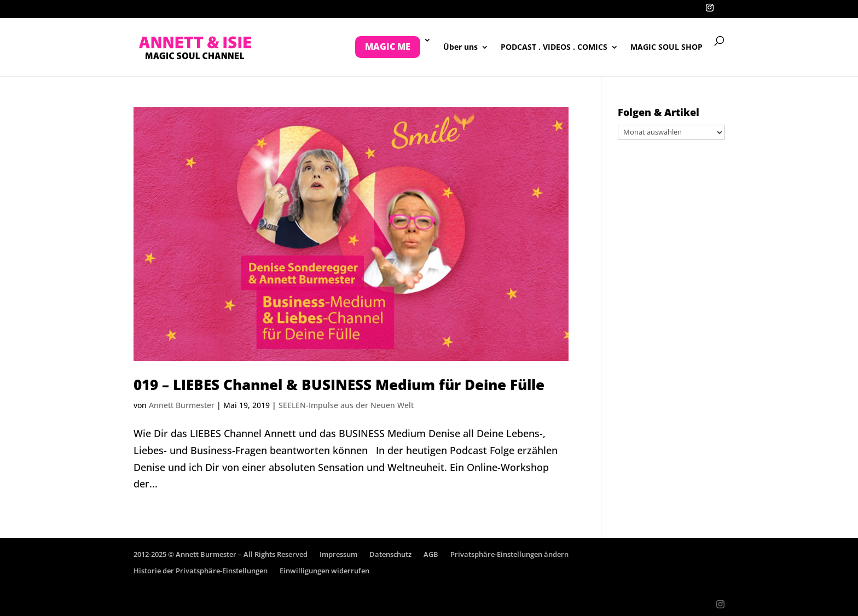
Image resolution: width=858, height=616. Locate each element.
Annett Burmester (182, 405)
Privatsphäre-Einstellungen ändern (509, 554)
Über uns (460, 48)
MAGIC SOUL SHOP (666, 48)
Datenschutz (390, 554)
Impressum (338, 554)
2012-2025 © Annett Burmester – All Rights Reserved (221, 554)
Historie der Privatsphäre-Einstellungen (201, 571)
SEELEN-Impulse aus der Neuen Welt (346, 405)
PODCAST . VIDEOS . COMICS (554, 48)
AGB (431, 554)
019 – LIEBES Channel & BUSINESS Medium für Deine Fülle (339, 385)
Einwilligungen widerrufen (324, 571)
